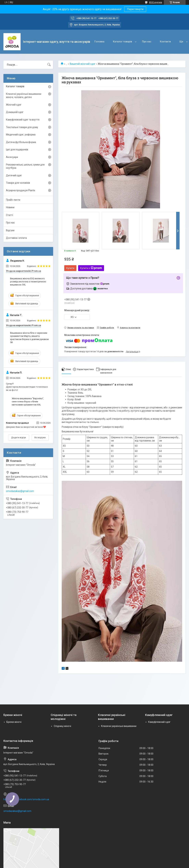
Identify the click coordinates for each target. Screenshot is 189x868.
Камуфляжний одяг (159, 722)
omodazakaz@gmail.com (20, 491)
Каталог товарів (122, 42)
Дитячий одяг (14, 175)
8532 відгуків (156, 2)
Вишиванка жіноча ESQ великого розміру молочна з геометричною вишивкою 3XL (28, 282)
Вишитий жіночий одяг (83, 64)
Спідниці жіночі (62, 726)
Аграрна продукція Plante (21, 190)
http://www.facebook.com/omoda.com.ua (26, 799)
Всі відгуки (40, 437)
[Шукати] (49, 65)
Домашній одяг (15, 112)
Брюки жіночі (14, 722)
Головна (99, 42)
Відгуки (10, 230)
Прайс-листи (13, 200)
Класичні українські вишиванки (119, 726)
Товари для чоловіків (18, 183)
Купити (70, 268)
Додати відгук (19, 437)
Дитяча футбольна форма (21, 142)
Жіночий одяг (14, 105)
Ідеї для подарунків (17, 150)
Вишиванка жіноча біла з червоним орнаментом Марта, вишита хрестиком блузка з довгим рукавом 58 (29, 338)
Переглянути (135, 9)
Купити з (91, 268)
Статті (10, 215)
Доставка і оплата (16, 238)
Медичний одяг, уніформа (21, 135)
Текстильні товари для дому (22, 127)
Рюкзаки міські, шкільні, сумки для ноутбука (25, 166)
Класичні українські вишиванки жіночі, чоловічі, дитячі (24, 96)
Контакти (165, 42)
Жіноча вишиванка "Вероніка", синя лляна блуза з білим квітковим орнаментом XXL (28, 402)
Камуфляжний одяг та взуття (23, 120)
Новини (10, 207)
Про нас (147, 42)
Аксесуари (12, 157)
